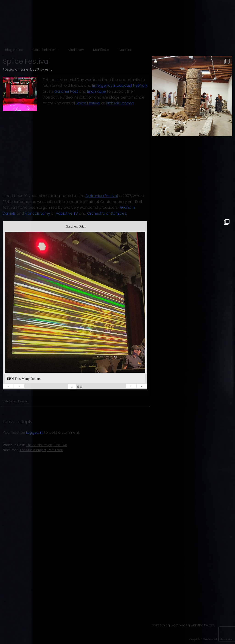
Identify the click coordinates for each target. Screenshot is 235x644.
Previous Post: (35, 445)
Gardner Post (66, 91)
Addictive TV (67, 213)
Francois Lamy (37, 213)
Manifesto (101, 50)
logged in (35, 432)
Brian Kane (97, 91)
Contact (125, 50)
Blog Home (14, 50)
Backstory (76, 50)
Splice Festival (88, 103)
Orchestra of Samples (107, 213)
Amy (49, 69)
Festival (23, 401)
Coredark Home (45, 50)
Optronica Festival (102, 196)
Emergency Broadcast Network (120, 85)
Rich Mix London (120, 103)
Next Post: (33, 450)
